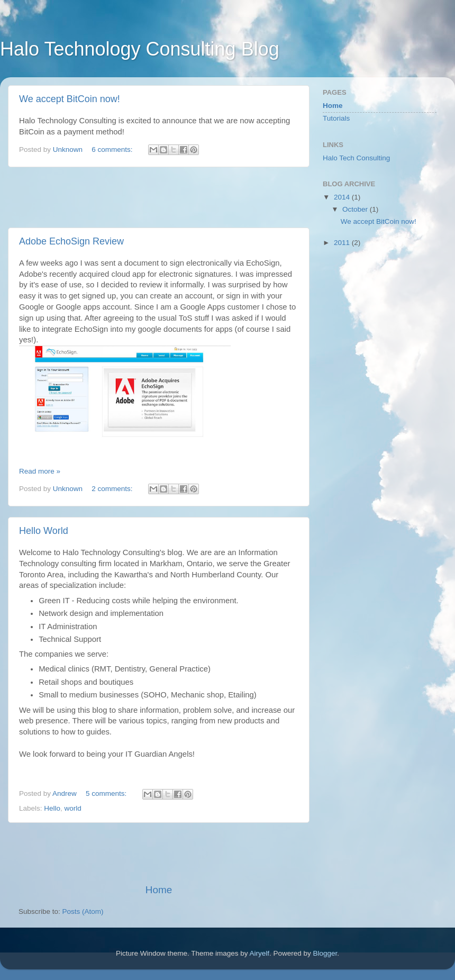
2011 (343, 243)
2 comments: (113, 489)
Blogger (325, 953)
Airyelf (260, 953)
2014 (343, 197)
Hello (52, 808)
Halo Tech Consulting (356, 158)
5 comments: (107, 793)
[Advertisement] (159, 197)
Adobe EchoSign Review (71, 241)
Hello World (44, 531)
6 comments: (113, 149)
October (356, 209)
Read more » (40, 471)
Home (159, 890)
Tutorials (336, 118)
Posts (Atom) (83, 911)
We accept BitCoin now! (70, 99)
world (73, 808)
